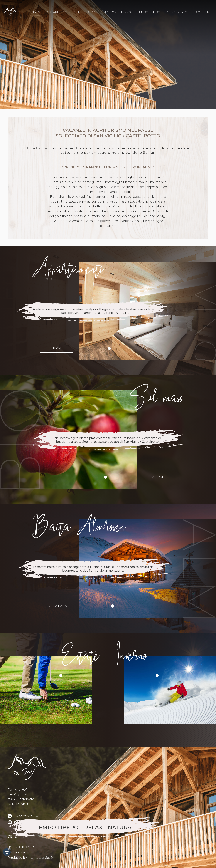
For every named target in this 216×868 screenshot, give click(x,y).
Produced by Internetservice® (30, 858)
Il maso (127, 12)
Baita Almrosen (178, 12)
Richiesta (202, 12)
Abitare (53, 12)
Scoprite (159, 477)
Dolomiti (23, 804)
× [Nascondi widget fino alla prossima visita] (10, 849)
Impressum (16, 852)
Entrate (56, 348)
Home (38, 13)
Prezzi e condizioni (101, 12)
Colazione (72, 12)
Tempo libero (149, 12)
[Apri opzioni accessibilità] (7, 852)
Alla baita (58, 606)
